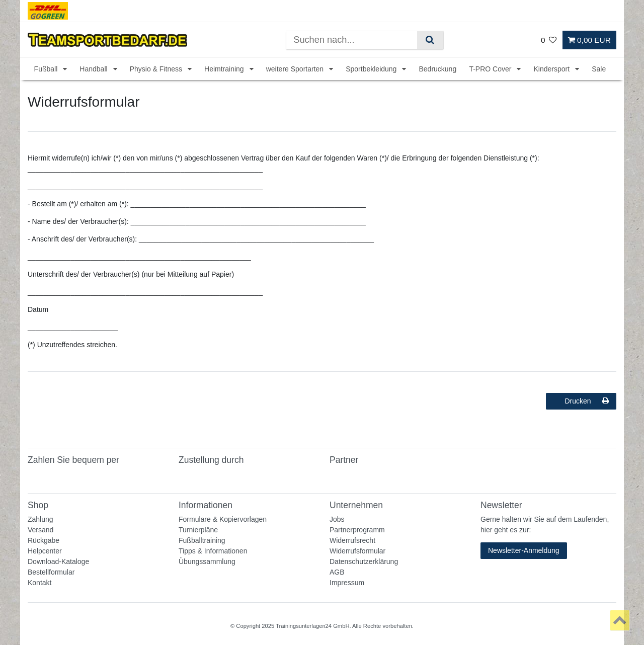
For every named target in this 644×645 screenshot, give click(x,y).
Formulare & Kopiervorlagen (223, 519)
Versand (41, 530)
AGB (337, 572)
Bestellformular (51, 572)
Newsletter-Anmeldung (524, 550)
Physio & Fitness (157, 69)
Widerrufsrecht (352, 540)
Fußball (47, 69)
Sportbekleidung (372, 69)
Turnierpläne (198, 530)
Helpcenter (45, 551)
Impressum (347, 583)
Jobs (337, 519)
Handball (94, 69)
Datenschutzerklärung (364, 561)
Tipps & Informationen (213, 551)
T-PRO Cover (491, 69)
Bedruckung (437, 69)
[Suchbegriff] (352, 40)
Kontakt (39, 583)
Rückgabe (44, 540)
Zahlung (41, 519)
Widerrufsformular (357, 551)
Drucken (587, 401)
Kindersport (552, 69)
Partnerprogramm (357, 530)
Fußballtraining (202, 540)
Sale (599, 69)
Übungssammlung (207, 561)
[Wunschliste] (549, 40)
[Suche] (430, 40)
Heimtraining (225, 69)
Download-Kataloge (58, 561)
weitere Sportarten (296, 69)
